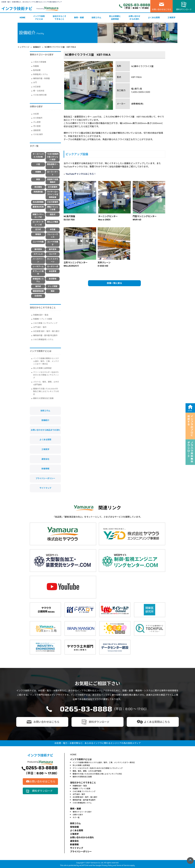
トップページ (23, 47)
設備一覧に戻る (114, 283)
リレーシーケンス (53, 236)
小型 (38, 164)
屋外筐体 (53, 249)
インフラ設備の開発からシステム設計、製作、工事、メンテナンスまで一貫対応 (46, 361)
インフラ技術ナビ (17, 9)
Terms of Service (123, 865)
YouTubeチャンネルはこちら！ (81, 174)
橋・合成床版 (39, 91)
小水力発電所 (53, 202)
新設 (38, 179)
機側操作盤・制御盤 (41, 78)
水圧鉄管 (37, 87)
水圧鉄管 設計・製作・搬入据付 (46, 331)
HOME (22, 18)
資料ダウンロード (184, 9)
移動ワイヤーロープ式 (38, 216)
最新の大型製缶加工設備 (43, 398)
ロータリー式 (53, 267)
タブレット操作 (38, 273)
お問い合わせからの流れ (134, 18)
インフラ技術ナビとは (39, 18)
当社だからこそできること (59, 18)
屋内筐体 (38, 249)
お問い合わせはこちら (162, 9)
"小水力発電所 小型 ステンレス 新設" (53, 157)
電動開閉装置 (38, 291)
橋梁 (53, 291)
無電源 (38, 234)
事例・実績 (79, 18)
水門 (35, 83)
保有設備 (74, 827)
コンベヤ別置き (53, 243)
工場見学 (171, 18)
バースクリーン (38, 260)
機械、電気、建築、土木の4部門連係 (87, 771)
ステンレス (38, 254)
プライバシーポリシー (45, 478)
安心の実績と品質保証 (115, 18)
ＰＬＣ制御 (53, 286)
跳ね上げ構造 (53, 222)
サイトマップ (45, 488)
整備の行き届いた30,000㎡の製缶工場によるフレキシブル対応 (46, 391)
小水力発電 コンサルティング (45, 323)
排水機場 (38, 187)
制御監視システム (40, 74)
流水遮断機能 (38, 202)
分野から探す (78, 815)
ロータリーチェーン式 (38, 223)
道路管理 (37, 130)
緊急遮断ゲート (53, 166)
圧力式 (38, 229)
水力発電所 (38, 118)
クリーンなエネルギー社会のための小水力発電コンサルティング (46, 375)
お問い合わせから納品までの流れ (45, 430)
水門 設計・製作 (40, 327)
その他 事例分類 (40, 95)
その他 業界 (38, 134)
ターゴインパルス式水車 (38, 155)
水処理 (36, 114)
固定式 (53, 214)
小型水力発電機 (40, 62)
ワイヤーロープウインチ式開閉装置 (53, 195)
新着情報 (45, 469)
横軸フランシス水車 (53, 208)
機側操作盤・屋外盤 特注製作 (45, 335)
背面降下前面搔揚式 (53, 181)
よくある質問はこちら (157, 722)
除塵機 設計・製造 (41, 315)
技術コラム (96, 18)
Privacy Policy (107, 865)
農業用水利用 (38, 207)
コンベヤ (53, 254)
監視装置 (37, 70)
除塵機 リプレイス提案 (43, 319)
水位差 (53, 229)
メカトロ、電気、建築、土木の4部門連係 (46, 383)
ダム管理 (37, 122)
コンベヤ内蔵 (38, 242)
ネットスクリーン (53, 260)
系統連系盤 (38, 192)
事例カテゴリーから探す (82, 812)
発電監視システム (38, 280)
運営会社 (45, 459)
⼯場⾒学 (74, 834)
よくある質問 (154, 18)
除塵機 (36, 66)
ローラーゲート (53, 173)
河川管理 (37, 126)
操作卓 (38, 286)
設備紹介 (37, 47)
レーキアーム (38, 267)
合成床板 (38, 296)
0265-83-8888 (137, 5)
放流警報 (53, 279)
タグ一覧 (76, 818)
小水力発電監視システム (43, 340)
